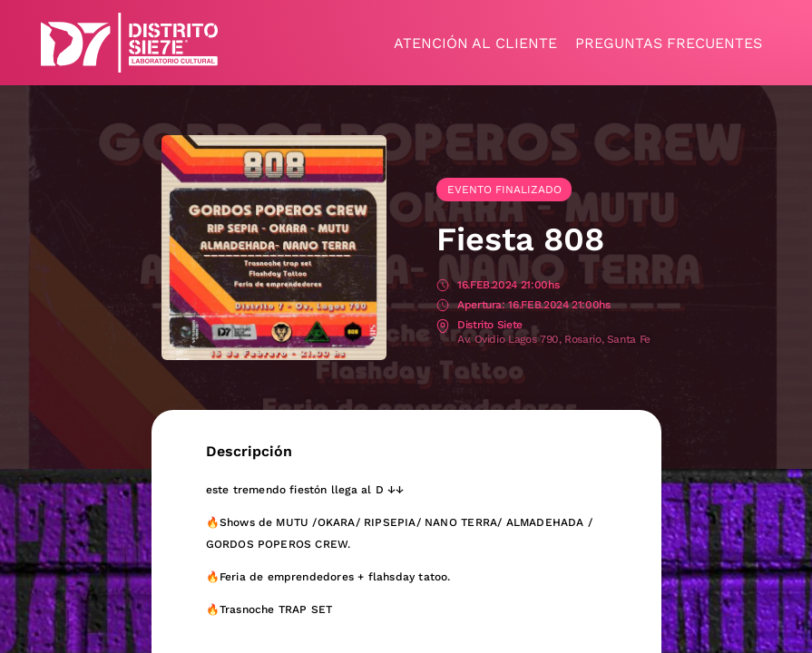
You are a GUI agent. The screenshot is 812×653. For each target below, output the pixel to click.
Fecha (443, 286)
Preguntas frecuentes (669, 43)
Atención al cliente (475, 43)
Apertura (443, 306)
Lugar (443, 326)
